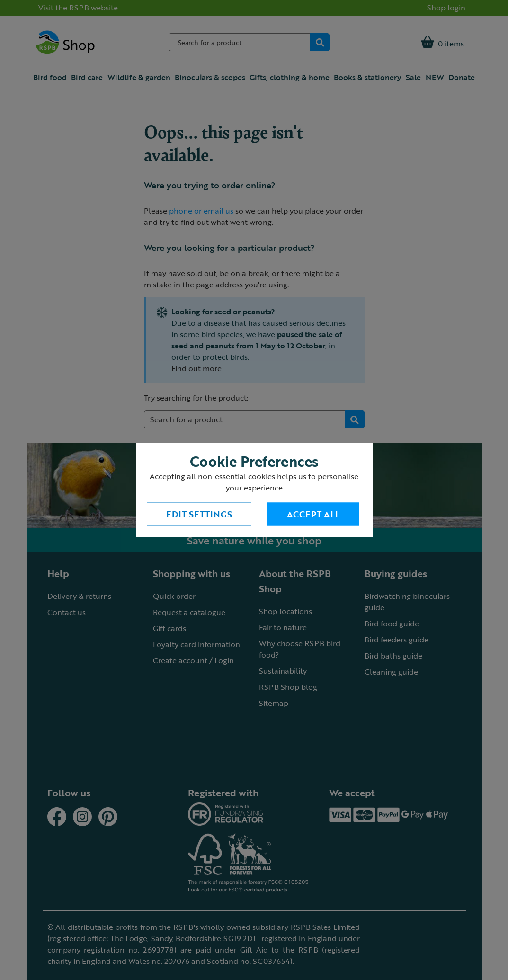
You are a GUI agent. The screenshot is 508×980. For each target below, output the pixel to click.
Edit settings (199, 514)
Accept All (313, 514)
